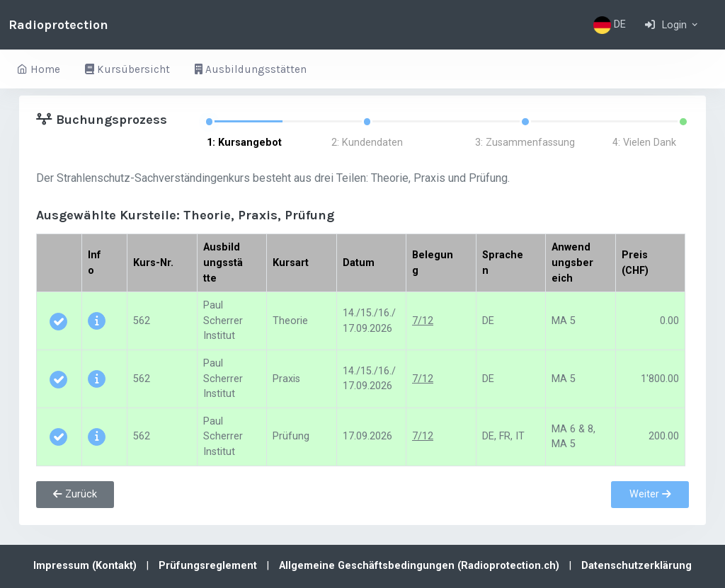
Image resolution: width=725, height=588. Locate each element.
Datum (359, 263)
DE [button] (610, 25)
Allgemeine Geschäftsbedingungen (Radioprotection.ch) (421, 566)
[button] (672, 25)
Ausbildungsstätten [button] (251, 69)
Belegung (433, 263)
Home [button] (39, 69)
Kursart (291, 263)
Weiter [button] (650, 494)
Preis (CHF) (635, 263)
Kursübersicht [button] (127, 69)
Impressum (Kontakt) (86, 566)
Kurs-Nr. (153, 263)
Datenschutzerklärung (636, 566)
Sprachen (503, 263)
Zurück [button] (75, 494)
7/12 (423, 321)
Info (95, 263)
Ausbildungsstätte (223, 263)
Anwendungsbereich (572, 263)
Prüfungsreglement (209, 566)
